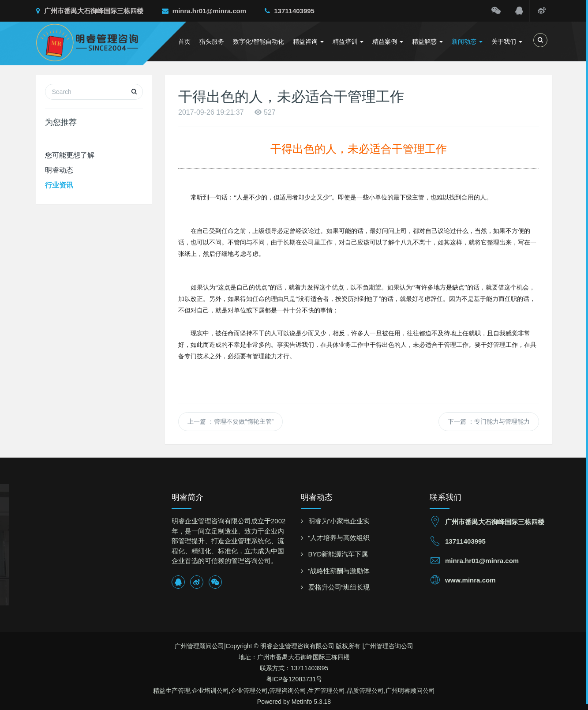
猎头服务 (212, 41)
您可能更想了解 (70, 155)
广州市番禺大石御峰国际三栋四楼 (90, 11)
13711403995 (290, 11)
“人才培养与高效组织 (339, 538)
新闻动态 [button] (467, 41)
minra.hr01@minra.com (204, 11)
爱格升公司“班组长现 (339, 587)
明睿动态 (59, 170)
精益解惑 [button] (427, 41)
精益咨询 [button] (308, 41)
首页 (184, 41)
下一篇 (489, 421)
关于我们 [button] (507, 41)
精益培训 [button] (348, 41)
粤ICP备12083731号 (294, 679)
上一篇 (230, 421)
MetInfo (302, 702)
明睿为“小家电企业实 (339, 521)
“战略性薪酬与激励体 (339, 571)
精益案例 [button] (388, 41)
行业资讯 (59, 185)
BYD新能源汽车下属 (338, 554)
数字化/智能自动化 (258, 41)
